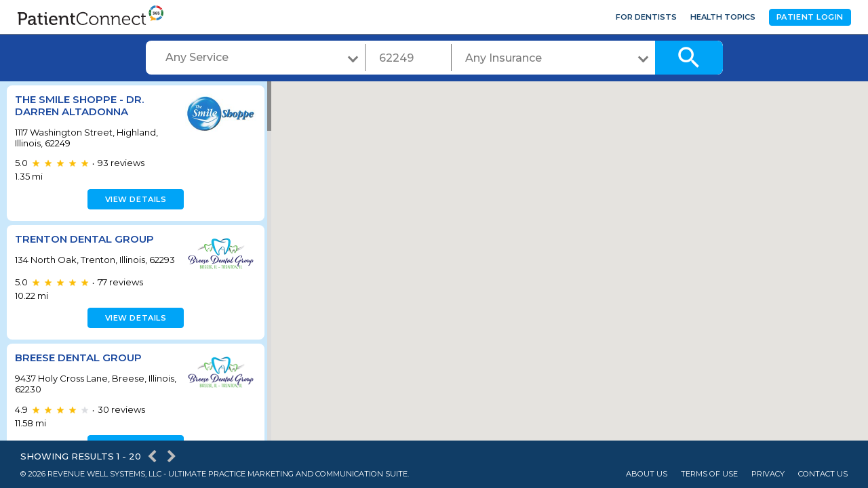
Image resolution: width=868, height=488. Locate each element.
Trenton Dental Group (84, 239)
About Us (647, 474)
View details (134, 199)
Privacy (768, 474)
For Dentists (646, 17)
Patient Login (810, 17)
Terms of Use (709, 474)
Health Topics (723, 17)
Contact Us (823, 474)
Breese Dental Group (78, 366)
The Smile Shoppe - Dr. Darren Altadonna (79, 105)
